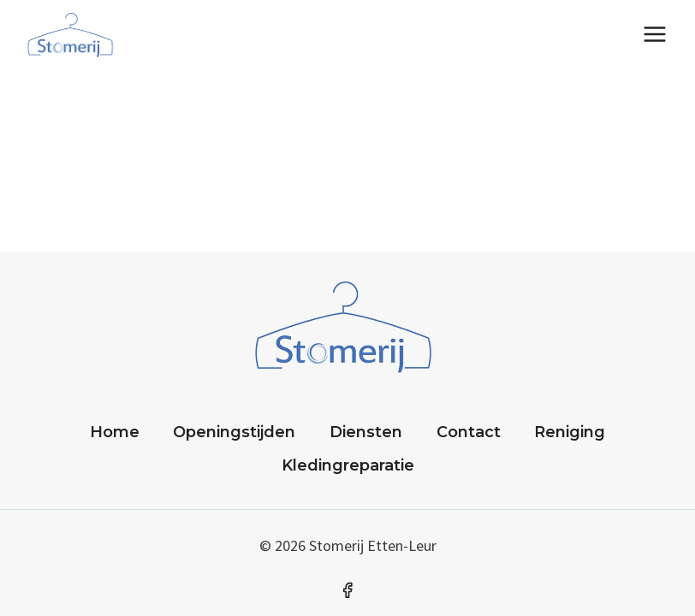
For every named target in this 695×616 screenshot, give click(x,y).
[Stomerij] (72, 34)
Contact (469, 432)
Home (115, 432)
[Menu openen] (654, 34)
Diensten (366, 432)
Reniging (570, 432)
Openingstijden (234, 432)
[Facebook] (347, 590)
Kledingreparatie (348, 465)
